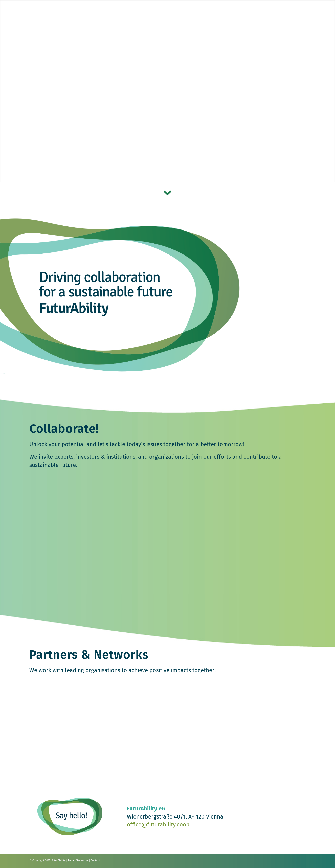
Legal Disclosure (78, 861)
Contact (95, 861)
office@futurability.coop (158, 824)
